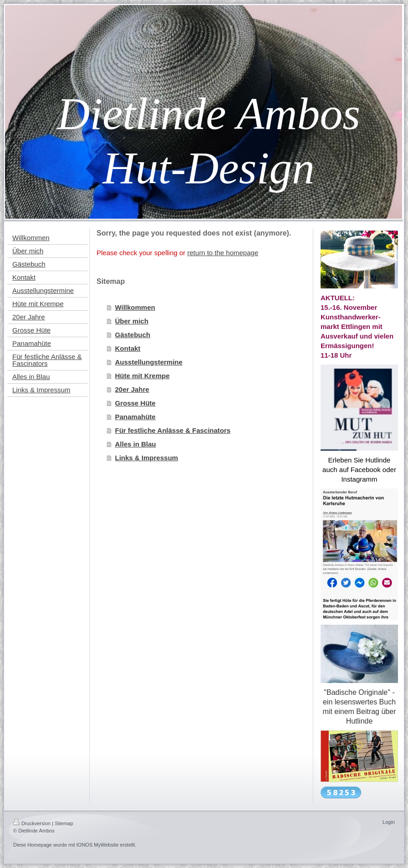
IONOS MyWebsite (98, 845)
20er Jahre (132, 389)
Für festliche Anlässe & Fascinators (173, 430)
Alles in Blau (136, 444)
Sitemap (64, 823)
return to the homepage (223, 253)
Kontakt (128, 348)
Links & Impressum (147, 458)
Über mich (132, 321)
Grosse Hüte (135, 403)
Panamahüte (135, 417)
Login (389, 822)
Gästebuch (133, 335)
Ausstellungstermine (149, 362)
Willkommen (135, 307)
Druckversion (32, 823)
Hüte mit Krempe (143, 376)
